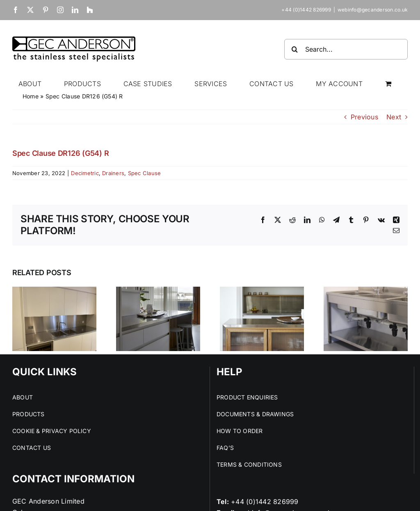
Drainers (113, 173)
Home (31, 96)
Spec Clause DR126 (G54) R (60, 153)
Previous (364, 117)
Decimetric (85, 173)
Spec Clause (145, 173)
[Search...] (346, 49)
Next (394, 117)
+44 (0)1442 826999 (265, 502)
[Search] (294, 49)
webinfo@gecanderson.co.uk (373, 10)
